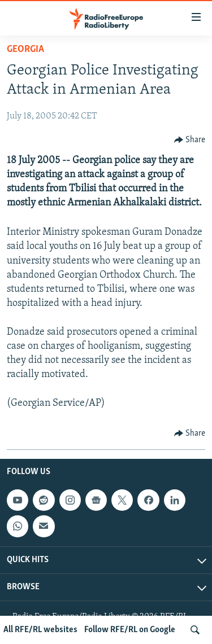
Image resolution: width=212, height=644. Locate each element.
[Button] (190, 140)
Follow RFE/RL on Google (130, 630)
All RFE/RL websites (40, 630)
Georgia (25, 49)
